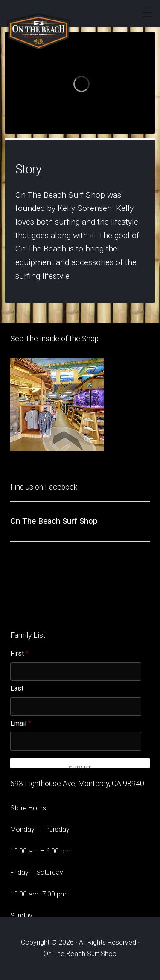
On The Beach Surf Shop (54, 521)
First (19, 654)
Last (17, 689)
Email (21, 723)
